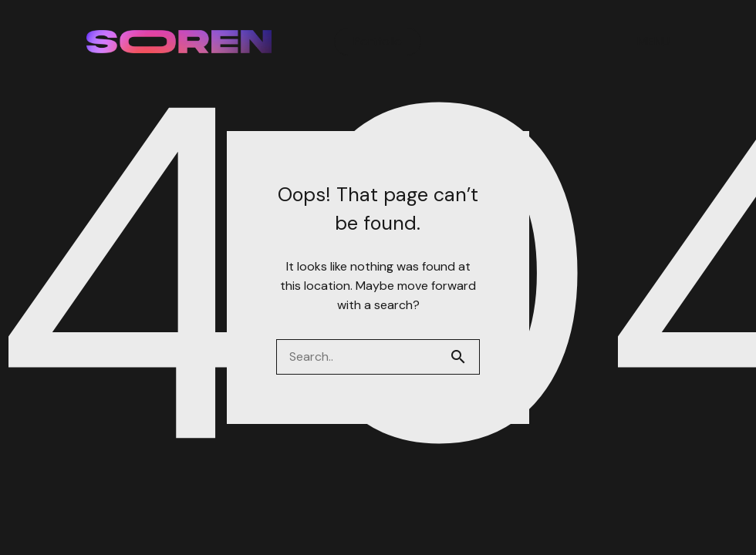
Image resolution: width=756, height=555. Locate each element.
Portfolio (378, 41)
